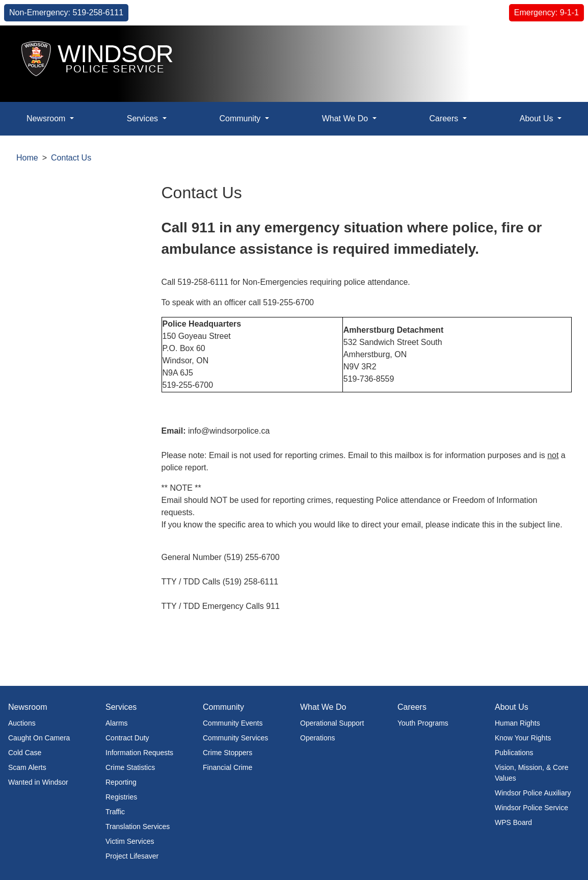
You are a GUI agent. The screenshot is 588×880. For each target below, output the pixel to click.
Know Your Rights (523, 738)
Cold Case (25, 753)
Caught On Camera (39, 738)
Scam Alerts (27, 767)
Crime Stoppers (228, 753)
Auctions (22, 723)
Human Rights (517, 723)
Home (27, 158)
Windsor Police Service (531, 808)
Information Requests (139, 753)
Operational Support (332, 723)
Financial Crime (228, 767)
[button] (557, 44)
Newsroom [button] (47, 118)
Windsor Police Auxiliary (533, 793)
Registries (121, 797)
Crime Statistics (130, 767)
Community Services (235, 738)
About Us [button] (538, 118)
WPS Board (513, 822)
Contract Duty (127, 738)
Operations (317, 738)
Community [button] (241, 118)
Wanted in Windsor (38, 782)
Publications (514, 753)
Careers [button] (445, 118)
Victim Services (130, 841)
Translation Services (138, 826)
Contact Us (71, 158)
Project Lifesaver (132, 856)
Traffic (115, 812)
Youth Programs (423, 723)
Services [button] (144, 118)
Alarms (117, 723)
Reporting (121, 782)
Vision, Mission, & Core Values (531, 773)
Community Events (233, 723)
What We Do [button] (346, 118)
